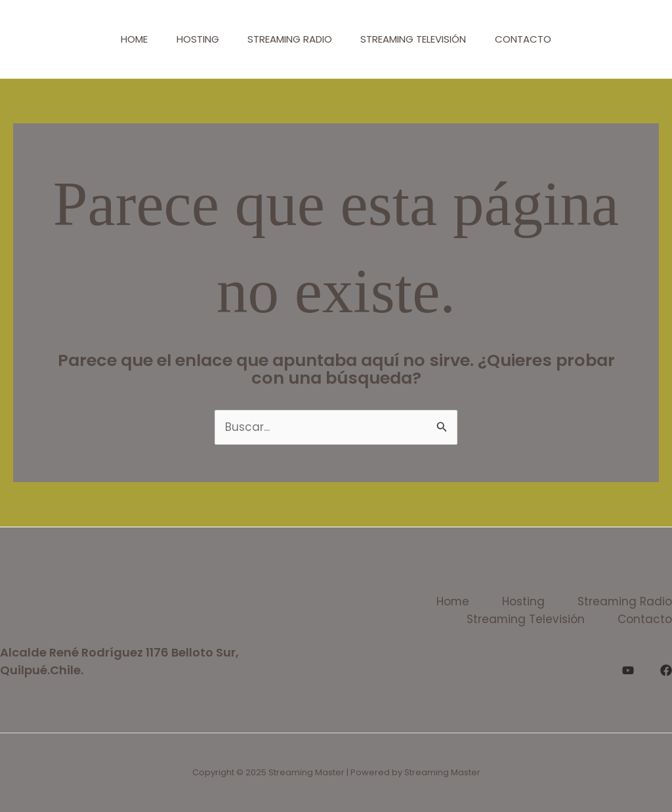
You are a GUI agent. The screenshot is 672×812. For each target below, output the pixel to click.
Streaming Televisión (418, 39)
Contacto (532, 39)
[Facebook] (666, 670)
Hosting (193, 39)
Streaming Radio (290, 39)
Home (126, 39)
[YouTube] (628, 670)
